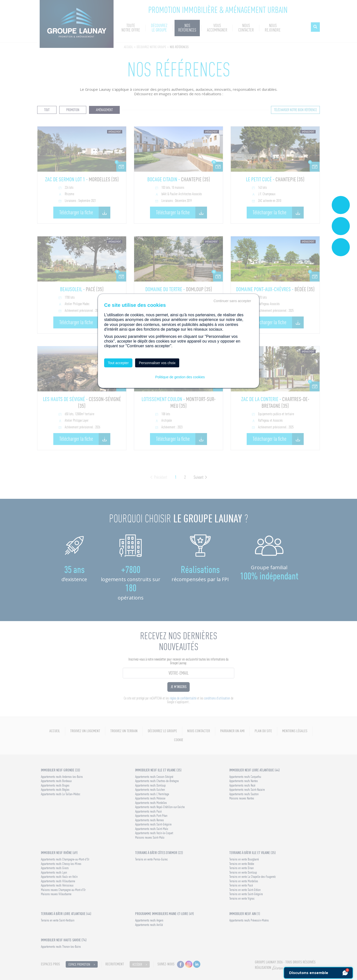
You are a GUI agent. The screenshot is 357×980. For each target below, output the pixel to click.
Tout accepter (118, 363)
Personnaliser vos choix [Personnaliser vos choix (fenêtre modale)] (157, 363)
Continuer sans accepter (232, 301)
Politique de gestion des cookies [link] (180, 377)
